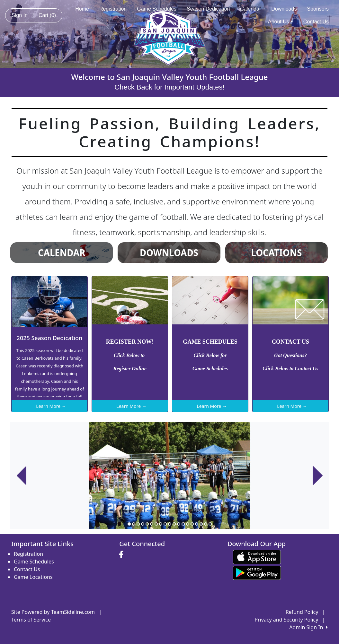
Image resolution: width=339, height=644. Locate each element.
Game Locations (33, 577)
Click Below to (130, 355)
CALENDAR (62, 253)
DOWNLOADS (169, 253)
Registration (113, 9)
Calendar (250, 9)
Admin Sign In (308, 627)
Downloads (284, 9)
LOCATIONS (276, 253)
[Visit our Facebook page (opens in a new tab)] (123, 555)
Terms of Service (31, 620)
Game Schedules (157, 9)
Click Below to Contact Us (290, 369)
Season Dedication (208, 9)
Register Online (130, 369)
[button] (21, 476)
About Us (281, 22)
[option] (169, 476)
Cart (47, 15)
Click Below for (210, 355)
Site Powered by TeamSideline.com (53, 612)
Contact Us (316, 22)
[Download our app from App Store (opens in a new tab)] (257, 556)
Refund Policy (302, 612)
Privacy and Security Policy (286, 620)
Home (82, 9)
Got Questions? (290, 355)
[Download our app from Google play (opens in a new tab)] (257, 572)
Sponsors (318, 9)
